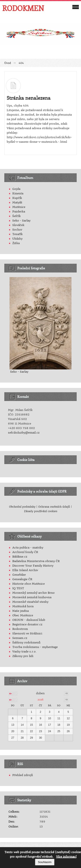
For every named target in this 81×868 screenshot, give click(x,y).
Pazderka (19, 212)
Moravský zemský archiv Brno (33, 593)
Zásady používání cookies (41, 511)
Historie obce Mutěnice (29, 584)
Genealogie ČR (22, 579)
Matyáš (17, 202)
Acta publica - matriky (28, 548)
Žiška (16, 243)
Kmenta (18, 193)
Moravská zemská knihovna (32, 597)
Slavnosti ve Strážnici (27, 633)
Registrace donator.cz (27, 624)
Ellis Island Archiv (25, 570)
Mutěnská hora (23, 606)
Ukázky (17, 239)
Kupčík (17, 198)
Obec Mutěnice (23, 615)
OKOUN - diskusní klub (29, 620)
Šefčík (17, 216)
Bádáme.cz (20, 557)
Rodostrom (20, 629)
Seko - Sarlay (21, 221)
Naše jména (21, 611)
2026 (40, 699)
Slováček (18, 225)
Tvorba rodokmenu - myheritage (35, 647)
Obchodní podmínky (22, 507)
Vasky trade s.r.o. (24, 652)
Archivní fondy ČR (25, 552)
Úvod (8, 63)
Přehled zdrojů (23, 775)
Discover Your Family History (33, 566)
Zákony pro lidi (23, 656)
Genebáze (19, 575)
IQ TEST (18, 588)
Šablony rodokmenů (26, 642)
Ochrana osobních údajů (54, 507)
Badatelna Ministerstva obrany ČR (36, 561)
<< (11, 693)
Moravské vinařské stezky (30, 602)
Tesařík (17, 234)
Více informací (66, 856)
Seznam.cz (20, 638)
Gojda (16, 189)
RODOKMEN (23, 8)
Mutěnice (19, 207)
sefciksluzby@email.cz (24, 433)
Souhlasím (45, 862)
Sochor (17, 230)
